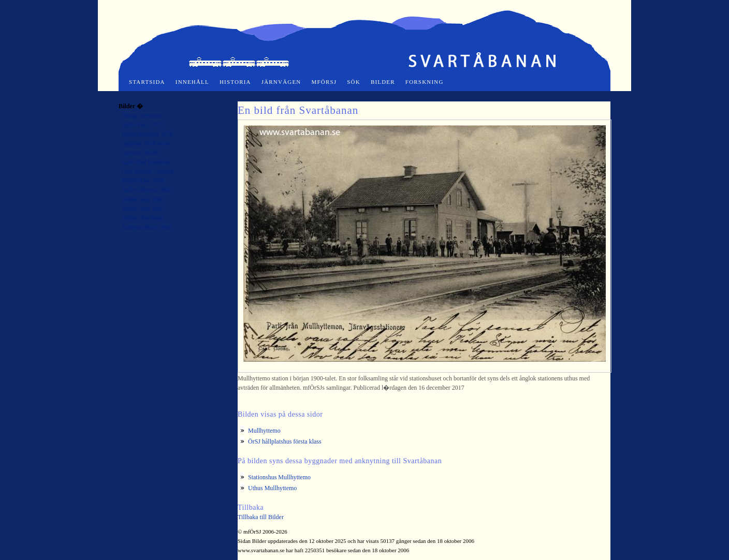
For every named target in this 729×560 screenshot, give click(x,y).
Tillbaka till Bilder (261, 517)
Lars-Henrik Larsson (148, 171)
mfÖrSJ (324, 82)
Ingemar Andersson (146, 143)
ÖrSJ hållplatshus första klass (285, 441)
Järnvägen (281, 82)
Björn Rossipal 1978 (147, 134)
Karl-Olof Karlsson (146, 162)
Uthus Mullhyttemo (272, 488)
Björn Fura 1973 (142, 125)
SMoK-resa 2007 (143, 209)
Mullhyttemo (264, 431)
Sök (354, 82)
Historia (235, 82)
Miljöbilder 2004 (143, 181)
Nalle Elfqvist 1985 (146, 190)
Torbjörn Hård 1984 (147, 227)
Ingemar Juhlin (140, 153)
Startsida (147, 82)
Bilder (383, 82)
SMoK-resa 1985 (143, 199)
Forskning (425, 82)
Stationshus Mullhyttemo (279, 477)
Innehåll (192, 82)
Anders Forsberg (142, 218)
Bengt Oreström (142, 115)
